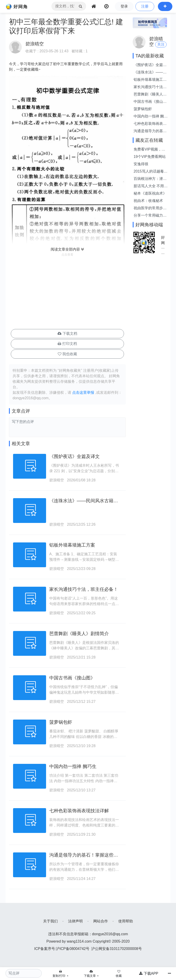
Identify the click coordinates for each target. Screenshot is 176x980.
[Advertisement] (67, 293)
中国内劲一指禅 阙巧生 (73, 766)
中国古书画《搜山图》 (72, 678)
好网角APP (163, 241)
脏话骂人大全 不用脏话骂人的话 (151, 186)
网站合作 (101, 921)
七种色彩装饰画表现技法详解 (79, 811)
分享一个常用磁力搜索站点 (150, 216)
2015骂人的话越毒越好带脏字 (151, 172)
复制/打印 (59, 974)
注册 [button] (145, 6)
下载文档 (67, 334)
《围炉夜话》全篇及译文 (74, 456)
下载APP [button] (149, 973)
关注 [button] (161, 44)
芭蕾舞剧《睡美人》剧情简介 (79, 634)
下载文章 (90, 974)
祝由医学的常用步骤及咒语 (150, 208)
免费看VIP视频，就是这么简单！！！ (149, 150)
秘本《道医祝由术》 (150, 193)
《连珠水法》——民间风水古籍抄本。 (150, 73)
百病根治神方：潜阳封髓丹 (150, 179)
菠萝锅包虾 (61, 722)
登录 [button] (124, 6)
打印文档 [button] (67, 344)
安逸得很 (141, 164)
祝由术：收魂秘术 (148, 201)
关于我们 (50, 921)
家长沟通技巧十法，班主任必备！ (84, 589)
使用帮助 (126, 921)
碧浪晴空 (57, 480)
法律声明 (75, 921)
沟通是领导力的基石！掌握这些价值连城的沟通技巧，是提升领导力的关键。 (150, 131)
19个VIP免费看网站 (150, 157)
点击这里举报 (83, 392)
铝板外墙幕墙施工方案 (72, 545)
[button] (165, 6)
